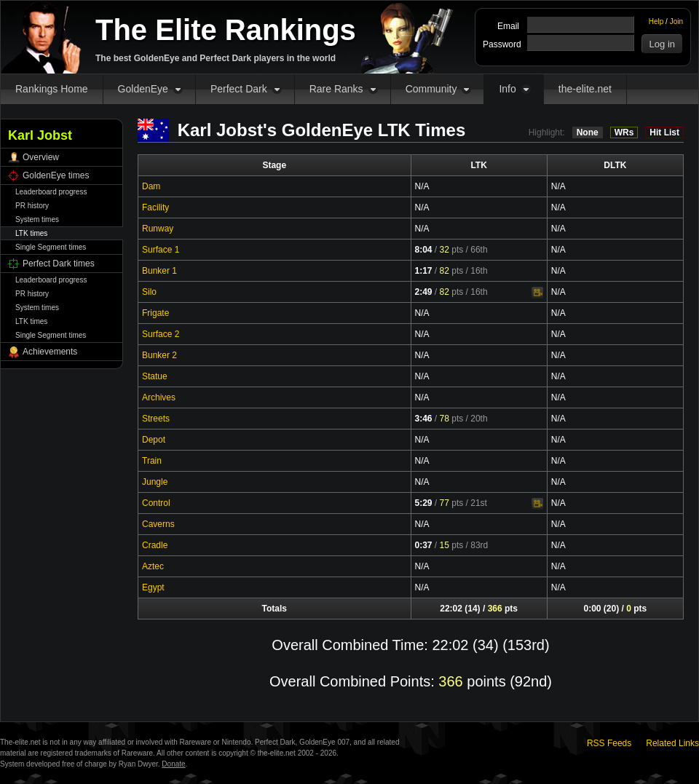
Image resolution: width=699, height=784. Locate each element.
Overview (41, 157)
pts (452, 250)
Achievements (50, 352)
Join (676, 21)
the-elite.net (585, 89)
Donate (173, 764)
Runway (158, 229)
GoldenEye (143, 89)
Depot (154, 440)
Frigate (155, 313)
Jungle (155, 482)
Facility (155, 207)
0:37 (424, 545)
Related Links (672, 743)
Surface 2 (161, 334)
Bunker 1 (159, 271)
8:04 (424, 250)
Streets (156, 419)
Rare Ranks (336, 89)
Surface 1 (161, 250)
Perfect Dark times (59, 264)
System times (37, 219)
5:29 (424, 503)
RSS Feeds (609, 743)
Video (537, 293)
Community (431, 89)
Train (152, 461)
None (588, 132)
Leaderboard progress (51, 192)
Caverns (158, 524)
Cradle (155, 545)
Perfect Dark (239, 89)
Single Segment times (51, 247)
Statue (155, 376)
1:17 (424, 271)
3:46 (424, 419)
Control (156, 503)
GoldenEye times (56, 175)
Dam (151, 186)
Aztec (153, 566)
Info (507, 89)
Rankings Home (52, 89)
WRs (624, 132)
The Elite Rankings (226, 30)
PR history (32, 206)
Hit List (664, 132)
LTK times (31, 233)
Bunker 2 (159, 355)
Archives (159, 397)
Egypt (153, 587)
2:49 (424, 292)
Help (656, 21)
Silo (149, 292)
